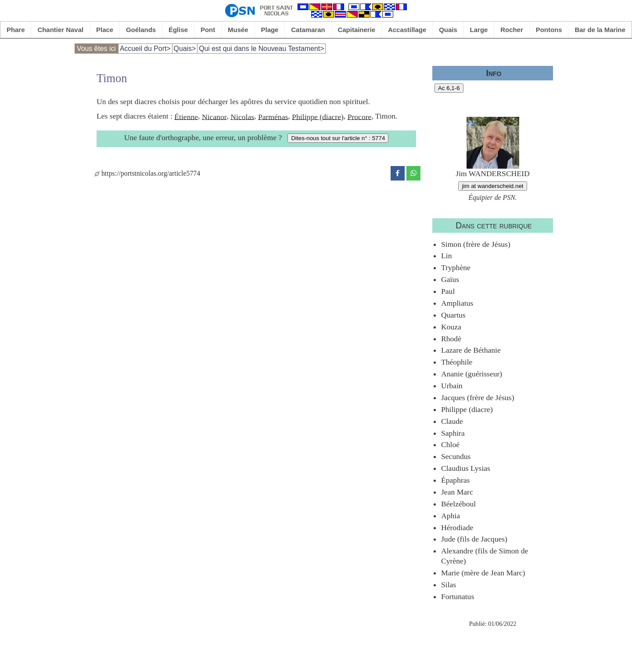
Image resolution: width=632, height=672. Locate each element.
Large (479, 30)
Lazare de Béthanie (471, 350)
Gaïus (450, 279)
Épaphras (455, 480)
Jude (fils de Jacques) (474, 539)
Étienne (186, 116)
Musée (238, 30)
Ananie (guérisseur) (472, 374)
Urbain (452, 386)
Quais (448, 30)
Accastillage (407, 30)
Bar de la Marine (600, 30)
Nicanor (214, 116)
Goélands (141, 30)
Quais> (185, 49)
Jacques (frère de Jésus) (478, 397)
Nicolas (242, 116)
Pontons (549, 30)
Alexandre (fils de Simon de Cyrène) (485, 556)
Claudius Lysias (466, 468)
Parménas (273, 116)
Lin (446, 256)
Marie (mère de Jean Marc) (483, 573)
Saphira (453, 433)
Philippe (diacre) (318, 116)
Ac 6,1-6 (449, 88)
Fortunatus (458, 596)
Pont (208, 30)
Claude (452, 421)
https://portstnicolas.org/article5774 (147, 173)
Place (105, 30)
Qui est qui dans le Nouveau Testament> (261, 49)
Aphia (451, 516)
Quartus (453, 315)
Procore (360, 116)
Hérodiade (457, 527)
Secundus (456, 456)
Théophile (457, 362)
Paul (448, 291)
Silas (449, 585)
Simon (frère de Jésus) (476, 244)
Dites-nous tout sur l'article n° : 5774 (338, 138)
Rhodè (451, 339)
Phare (16, 30)
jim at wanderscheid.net (492, 186)
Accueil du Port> (145, 49)
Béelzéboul (458, 504)
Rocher (512, 30)
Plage (270, 30)
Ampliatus (457, 303)
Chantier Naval (60, 30)
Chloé (450, 444)
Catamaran (308, 30)
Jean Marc (457, 492)
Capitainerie (357, 30)
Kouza (451, 327)
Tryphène (456, 267)
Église (178, 30)
